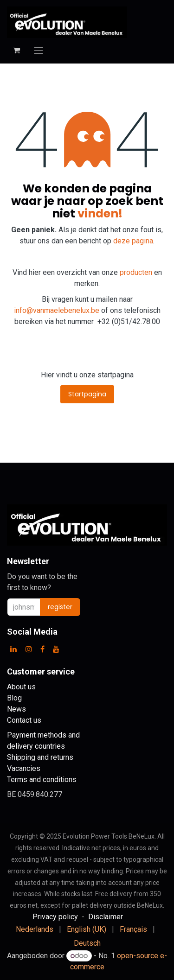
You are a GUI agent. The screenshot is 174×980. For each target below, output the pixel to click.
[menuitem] (35, 929)
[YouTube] (56, 649)
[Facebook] (42, 649)
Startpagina (87, 394)
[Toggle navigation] (39, 50)
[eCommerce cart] (16, 50)
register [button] (60, 607)
